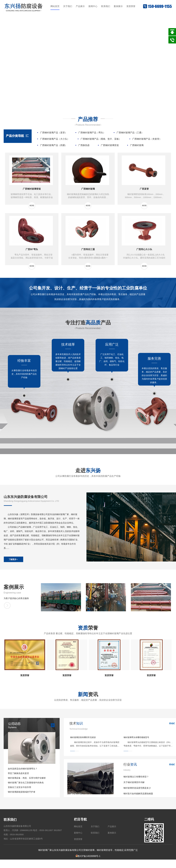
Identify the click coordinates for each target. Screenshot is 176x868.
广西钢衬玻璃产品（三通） (130, 133)
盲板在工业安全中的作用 (19, 787)
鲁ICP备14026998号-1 (88, 856)
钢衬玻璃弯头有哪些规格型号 (136, 737)
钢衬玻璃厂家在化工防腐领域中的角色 (26, 783)
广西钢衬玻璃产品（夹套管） (147, 139)
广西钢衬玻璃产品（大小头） (55, 139)
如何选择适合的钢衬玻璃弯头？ (23, 769)
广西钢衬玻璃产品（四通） (54, 145)
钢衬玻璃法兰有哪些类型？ (136, 777)
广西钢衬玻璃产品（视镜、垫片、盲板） (101, 139)
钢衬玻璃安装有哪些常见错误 (83, 737)
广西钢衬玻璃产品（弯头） (92, 133)
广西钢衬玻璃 (137, 145)
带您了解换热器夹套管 (18, 773)
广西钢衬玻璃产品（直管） (54, 133)
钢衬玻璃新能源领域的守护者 (22, 792)
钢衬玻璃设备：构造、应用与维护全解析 (27, 778)
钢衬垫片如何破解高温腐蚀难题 (138, 794)
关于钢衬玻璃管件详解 (134, 782)
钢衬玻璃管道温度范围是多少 (137, 788)
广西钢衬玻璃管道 (110, 145)
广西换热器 (84, 145)
